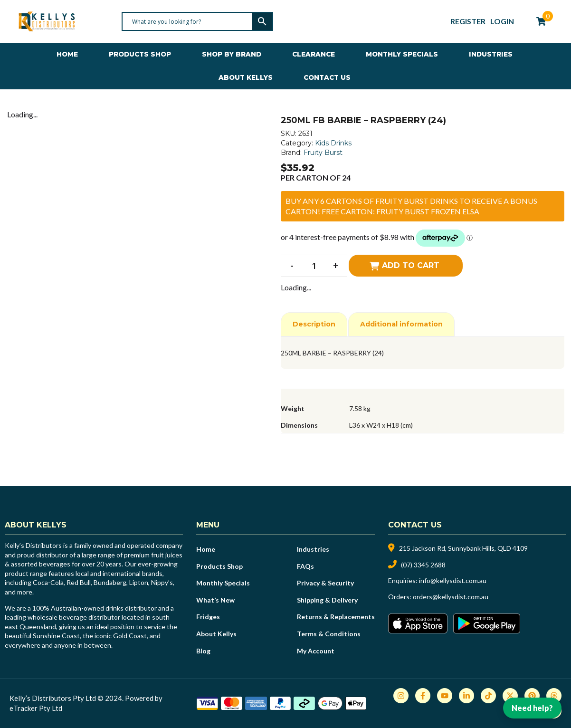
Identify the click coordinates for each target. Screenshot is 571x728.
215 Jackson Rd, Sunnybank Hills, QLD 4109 (463, 548)
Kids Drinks (333, 143)
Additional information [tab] (401, 324)
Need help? (532, 708)
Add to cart (411, 265)
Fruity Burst (323, 153)
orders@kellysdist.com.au (451, 597)
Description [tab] (314, 324)
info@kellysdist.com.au (453, 580)
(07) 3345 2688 (423, 565)
